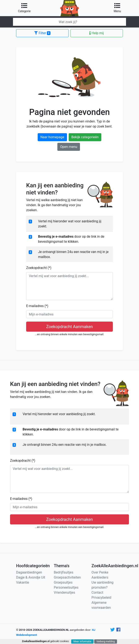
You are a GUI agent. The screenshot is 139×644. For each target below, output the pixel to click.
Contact (97, 593)
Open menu (69, 147)
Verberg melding (106, 641)
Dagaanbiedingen (29, 572)
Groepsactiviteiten (67, 577)
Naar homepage (52, 137)
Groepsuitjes (63, 582)
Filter (42, 33)
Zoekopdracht (39, 268)
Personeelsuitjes (66, 587)
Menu (117, 8)
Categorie (24, 8)
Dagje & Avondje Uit (31, 577)
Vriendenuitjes (64, 593)
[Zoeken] (69, 22)
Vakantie (23, 582)
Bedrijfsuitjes (64, 572)
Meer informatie (82, 641)
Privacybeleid (101, 598)
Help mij (97, 33)
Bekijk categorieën (85, 137)
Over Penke (100, 572)
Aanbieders (100, 577)
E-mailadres (37, 306)
